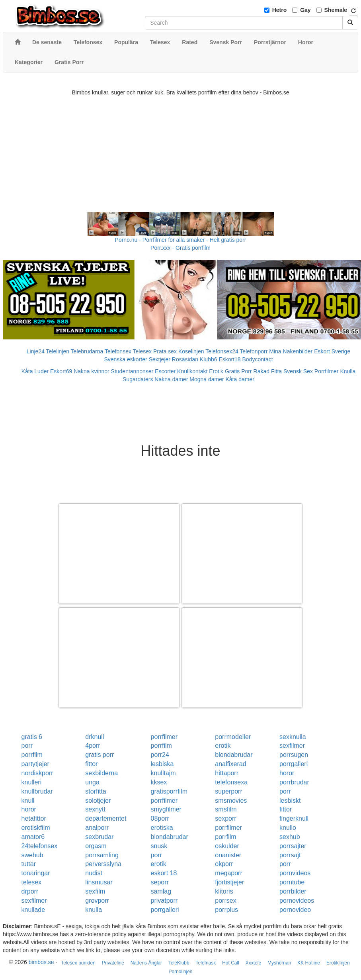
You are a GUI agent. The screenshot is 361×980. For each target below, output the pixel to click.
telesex (32, 882)
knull (28, 801)
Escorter (165, 371)
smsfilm (226, 809)
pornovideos (297, 901)
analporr (97, 828)
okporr (224, 864)
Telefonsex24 (222, 351)
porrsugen (294, 755)
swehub (32, 855)
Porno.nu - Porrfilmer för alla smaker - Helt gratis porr (181, 240)
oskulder (227, 846)
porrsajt (290, 855)
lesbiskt (290, 801)
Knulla (348, 371)
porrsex (225, 901)
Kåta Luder (35, 371)
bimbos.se (41, 962)
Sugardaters (138, 379)
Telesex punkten (78, 963)
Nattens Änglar (146, 963)
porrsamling (102, 855)
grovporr (97, 901)
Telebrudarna (87, 351)
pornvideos (295, 873)
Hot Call (231, 963)
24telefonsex (40, 846)
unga (92, 782)
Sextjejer (159, 359)
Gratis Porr (238, 371)
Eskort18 (229, 359)
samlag (161, 891)
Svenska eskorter (125, 359)
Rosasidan (185, 359)
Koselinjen (191, 351)
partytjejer (35, 764)
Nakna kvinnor (92, 371)
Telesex (142, 351)
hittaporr (227, 773)
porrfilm (161, 746)
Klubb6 (209, 359)
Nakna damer (171, 379)
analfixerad (230, 764)
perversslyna (103, 864)
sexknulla (293, 737)
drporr (30, 891)
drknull (95, 737)
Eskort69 (61, 371)
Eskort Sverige (332, 351)
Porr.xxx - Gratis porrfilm (180, 248)
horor (287, 773)
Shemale (336, 10)
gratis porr (100, 755)
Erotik (216, 371)
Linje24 (36, 351)
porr (27, 746)
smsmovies (231, 801)
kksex (159, 782)
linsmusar (99, 882)
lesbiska (162, 764)
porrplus (226, 910)
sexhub (290, 837)
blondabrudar (234, 755)
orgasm (96, 846)
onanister (228, 855)
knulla (94, 910)
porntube (292, 882)
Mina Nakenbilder (291, 351)
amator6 (33, 837)
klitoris (224, 891)
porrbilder (293, 891)
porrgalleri (294, 764)
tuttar (29, 864)
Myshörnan (279, 963)
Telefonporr (254, 351)
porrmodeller (233, 737)
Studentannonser (132, 371)
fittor (91, 764)
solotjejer (98, 801)
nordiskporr (37, 773)
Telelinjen (58, 351)
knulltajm (163, 773)
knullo (288, 828)
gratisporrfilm (169, 791)
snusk (159, 846)
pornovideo (295, 910)
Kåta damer (240, 379)
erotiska (162, 828)
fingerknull (294, 818)
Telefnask (206, 963)
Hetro (280, 10)
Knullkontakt (192, 371)
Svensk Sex (298, 371)
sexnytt (95, 809)
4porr (93, 746)
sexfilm (95, 891)
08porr (160, 818)
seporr (160, 882)
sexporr (225, 818)
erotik (223, 746)
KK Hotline (309, 963)
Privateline (113, 963)
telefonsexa (231, 782)
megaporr (228, 873)
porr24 (160, 755)
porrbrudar (294, 782)
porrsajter (293, 846)
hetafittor (34, 818)
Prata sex (165, 351)
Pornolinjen (180, 972)
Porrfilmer (327, 371)
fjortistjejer (229, 882)
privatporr (164, 901)
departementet (106, 818)
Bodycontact (258, 359)
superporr (228, 791)
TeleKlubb (179, 963)
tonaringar (36, 873)
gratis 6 (32, 737)
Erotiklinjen (338, 963)
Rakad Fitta (268, 371)
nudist (94, 873)
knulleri (32, 782)
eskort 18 (164, 873)
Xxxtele (253, 963)
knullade (33, 910)
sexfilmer (292, 746)
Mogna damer (207, 379)
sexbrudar (99, 837)
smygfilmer (166, 809)
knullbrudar (37, 791)
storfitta (96, 791)
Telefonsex (118, 351)
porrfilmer (164, 737)
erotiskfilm (36, 828)
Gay (305, 10)
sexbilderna (101, 773)
